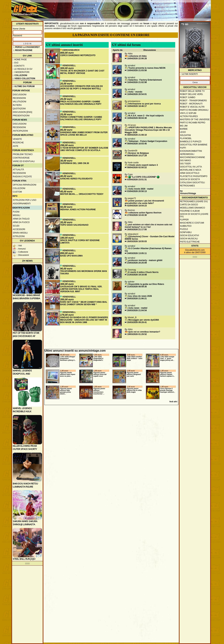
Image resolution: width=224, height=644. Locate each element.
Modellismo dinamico (192, 208)
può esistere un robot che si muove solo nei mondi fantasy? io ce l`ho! (148, 226)
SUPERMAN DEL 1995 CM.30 (75, 163)
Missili (17, 215)
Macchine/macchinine (192, 157)
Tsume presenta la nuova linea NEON (147, 68)
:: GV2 (15, 63)
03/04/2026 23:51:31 (137, 180)
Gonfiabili (186, 232)
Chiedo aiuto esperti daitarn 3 (143, 165)
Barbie (184, 129)
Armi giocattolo (190, 173)
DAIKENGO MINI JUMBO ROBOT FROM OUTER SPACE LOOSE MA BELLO (84, 134)
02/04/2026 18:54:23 (137, 206)
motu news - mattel (138, 308)
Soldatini (185, 135)
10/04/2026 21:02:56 (137, 82)
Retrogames (187, 186)
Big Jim (184, 126)
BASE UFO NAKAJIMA (71, 256)
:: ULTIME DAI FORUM (23, 86)
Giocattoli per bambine (194, 145)
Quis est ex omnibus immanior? (144, 332)
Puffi (183, 148)
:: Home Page (20, 60)
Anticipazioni (20, 131)
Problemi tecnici (23, 154)
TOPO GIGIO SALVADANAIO (74, 225)
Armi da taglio (21, 219)
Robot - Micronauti (191, 104)
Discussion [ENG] (22, 112)
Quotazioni (19, 109)
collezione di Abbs (137, 56)
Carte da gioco (189, 205)
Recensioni (19, 98)
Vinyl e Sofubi (188, 113)
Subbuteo (186, 226)
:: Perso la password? (27, 47)
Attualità (18, 170)
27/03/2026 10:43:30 (137, 215)
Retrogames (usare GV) (194, 201)
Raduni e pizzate (22, 177)
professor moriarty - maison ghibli (145, 260)
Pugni (16, 212)
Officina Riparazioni (24, 185)
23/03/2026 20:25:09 (137, 263)
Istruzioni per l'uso (24, 200)
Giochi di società (190, 179)
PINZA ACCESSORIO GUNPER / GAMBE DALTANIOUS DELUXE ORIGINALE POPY (81, 103)
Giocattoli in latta (191, 167)
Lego (183, 132)
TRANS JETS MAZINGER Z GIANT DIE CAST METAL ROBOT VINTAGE (82, 72)
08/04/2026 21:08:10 (137, 135)
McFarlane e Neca (190, 170)
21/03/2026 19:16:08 (137, 275)
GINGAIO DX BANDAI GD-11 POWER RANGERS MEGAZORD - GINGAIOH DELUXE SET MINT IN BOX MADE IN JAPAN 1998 (84, 320)
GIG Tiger (185, 164)
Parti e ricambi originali (194, 110)
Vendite (17, 139)
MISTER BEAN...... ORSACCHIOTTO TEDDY (82, 194)
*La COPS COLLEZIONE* (144, 177)
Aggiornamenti (22, 204)
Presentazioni (21, 116)
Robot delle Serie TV (192, 91)
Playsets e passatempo (194, 176)
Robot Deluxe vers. (192, 94)
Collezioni (19, 188)
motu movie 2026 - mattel (141, 189)
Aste (15, 146)
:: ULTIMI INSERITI (189, 74)
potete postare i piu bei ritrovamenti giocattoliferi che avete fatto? (144, 202)
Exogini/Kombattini (191, 151)
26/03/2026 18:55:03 (137, 241)
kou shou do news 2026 (140, 296)
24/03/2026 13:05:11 (137, 253)
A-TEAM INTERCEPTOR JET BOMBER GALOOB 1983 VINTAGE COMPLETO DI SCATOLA (84, 149)
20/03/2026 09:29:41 (137, 322)
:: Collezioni (20, 75)
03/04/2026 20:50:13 (137, 191)
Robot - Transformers (193, 101)
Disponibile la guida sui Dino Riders (146, 284)
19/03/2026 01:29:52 (137, 334)
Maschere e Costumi (192, 223)
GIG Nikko (185, 160)
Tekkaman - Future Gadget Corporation (148, 141)
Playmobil (186, 138)
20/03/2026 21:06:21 (137, 299)
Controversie (21, 158)
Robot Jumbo (188, 97)
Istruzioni (19, 236)
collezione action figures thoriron (145, 213)
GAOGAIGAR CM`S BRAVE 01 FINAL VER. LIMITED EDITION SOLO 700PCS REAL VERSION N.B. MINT (81, 289)
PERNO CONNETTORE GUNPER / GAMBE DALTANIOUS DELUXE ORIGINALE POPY (81, 118)
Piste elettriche (190, 242)
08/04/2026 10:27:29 (137, 156)
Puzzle (184, 229)
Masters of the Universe (195, 119)
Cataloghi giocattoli (192, 183)
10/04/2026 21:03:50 (137, 70)
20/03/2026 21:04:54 (137, 310)
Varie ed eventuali (24, 161)
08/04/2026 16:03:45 (137, 144)
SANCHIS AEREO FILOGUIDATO (76, 179)
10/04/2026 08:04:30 (137, 118)
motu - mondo (135, 92)
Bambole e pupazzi (191, 142)
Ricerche (18, 143)
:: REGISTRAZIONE (23, 50)
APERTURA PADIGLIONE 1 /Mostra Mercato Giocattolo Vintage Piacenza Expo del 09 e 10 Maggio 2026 (148, 130)
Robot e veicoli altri (192, 107)
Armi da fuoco (21, 222)
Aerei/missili (187, 154)
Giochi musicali (189, 239)
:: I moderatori (21, 72)
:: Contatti (18, 66)
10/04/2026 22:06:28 (137, 59)
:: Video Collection (24, 78)
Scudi (16, 226)
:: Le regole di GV (22, 69)
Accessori (19, 229)
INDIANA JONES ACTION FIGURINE (78, 210)
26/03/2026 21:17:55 (137, 229)
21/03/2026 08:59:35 (137, 287)
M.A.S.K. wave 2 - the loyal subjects (146, 116)
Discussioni (20, 95)
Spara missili (20, 233)
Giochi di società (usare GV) (194, 215)
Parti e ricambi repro (193, 123)
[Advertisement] (146, 9)
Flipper (184, 220)
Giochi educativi (189, 235)
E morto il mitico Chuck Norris (143, 272)
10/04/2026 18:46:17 (137, 106)
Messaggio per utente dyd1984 (144, 320)
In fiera (17, 105)
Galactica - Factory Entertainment (145, 80)
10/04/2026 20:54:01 (137, 94)
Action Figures (189, 116)
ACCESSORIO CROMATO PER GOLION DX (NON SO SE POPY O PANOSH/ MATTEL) (82, 87)
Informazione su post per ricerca (144, 104)
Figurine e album (190, 211)
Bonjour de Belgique (139, 153)
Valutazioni (20, 102)
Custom (17, 192)
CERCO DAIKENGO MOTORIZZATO (78, 55)
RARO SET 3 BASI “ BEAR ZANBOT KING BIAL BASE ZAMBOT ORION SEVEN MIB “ (84, 303)
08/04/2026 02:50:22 (137, 167)
